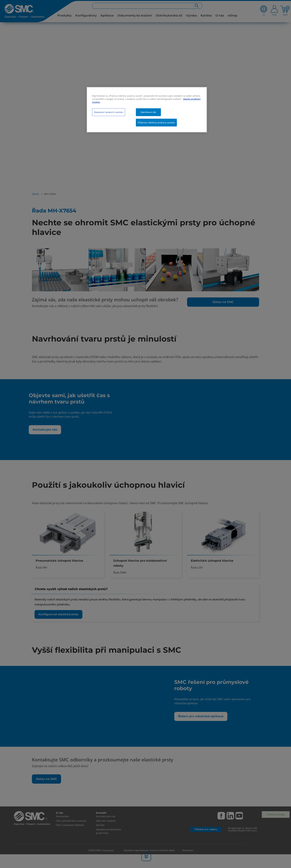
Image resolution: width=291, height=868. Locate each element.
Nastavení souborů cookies (109, 112)
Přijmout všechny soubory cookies (156, 122)
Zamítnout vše (148, 112)
